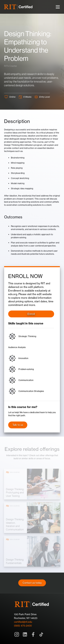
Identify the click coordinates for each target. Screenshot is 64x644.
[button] (58, 7)
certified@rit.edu (23, 622)
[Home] (32, 604)
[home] (18, 7)
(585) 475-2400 (23, 626)
